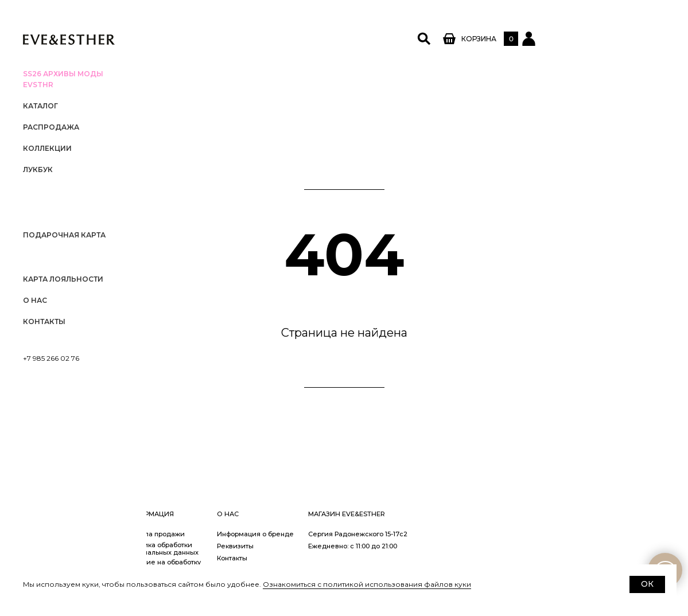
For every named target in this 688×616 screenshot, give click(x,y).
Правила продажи (300, 534)
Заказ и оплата (201, 546)
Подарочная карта (64, 235)
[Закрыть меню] (132, 14)
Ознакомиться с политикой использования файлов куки (367, 584)
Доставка (192, 558)
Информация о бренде (402, 534)
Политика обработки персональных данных (307, 549)
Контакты (44, 321)
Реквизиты (382, 546)
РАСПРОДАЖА (51, 127)
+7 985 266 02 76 (51, 358)
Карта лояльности (63, 279)
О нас (35, 300)
